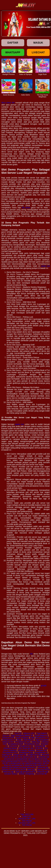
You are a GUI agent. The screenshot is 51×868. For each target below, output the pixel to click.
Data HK (18, 733)
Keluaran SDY (29, 733)
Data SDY (27, 816)
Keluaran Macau (10, 748)
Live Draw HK (41, 774)
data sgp (31, 769)
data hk (7, 757)
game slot (19, 424)
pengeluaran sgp (26, 752)
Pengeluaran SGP (23, 742)
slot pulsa (15, 757)
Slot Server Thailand (26, 750)
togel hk (46, 761)
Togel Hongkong (22, 738)
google (44, 686)
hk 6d (47, 769)
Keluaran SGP (8, 738)
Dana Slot (36, 742)
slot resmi (39, 761)
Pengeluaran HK (42, 738)
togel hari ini (7, 755)
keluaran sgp (32, 757)
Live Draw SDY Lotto (27, 819)
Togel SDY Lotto (27, 814)
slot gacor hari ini (19, 769)
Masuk (38, 43)
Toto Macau (27, 821)
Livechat (38, 52)
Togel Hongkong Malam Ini (22, 735)
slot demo (26, 208)
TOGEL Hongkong (26, 774)
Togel (32, 738)
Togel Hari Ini (42, 733)
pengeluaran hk (41, 752)
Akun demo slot (8, 103)
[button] (6, 24)
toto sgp (23, 757)
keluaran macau (27, 761)
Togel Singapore (41, 735)
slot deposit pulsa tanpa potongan (25, 766)
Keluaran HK (40, 746)
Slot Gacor (14, 746)
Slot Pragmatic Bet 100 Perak (31, 748)
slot (31, 654)
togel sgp (19, 772)
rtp (36, 765)
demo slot (45, 266)
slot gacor (35, 759)
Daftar (13, 43)
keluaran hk (30, 765)
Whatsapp (13, 52)
